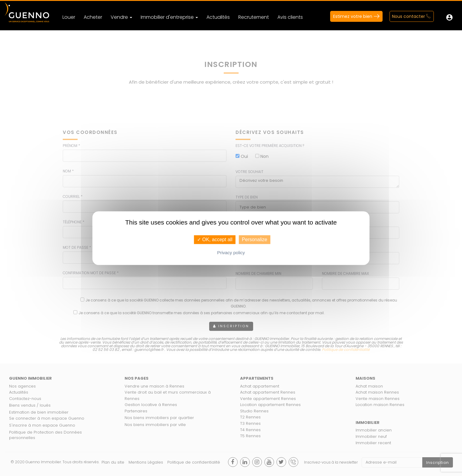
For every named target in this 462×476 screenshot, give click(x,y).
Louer (69, 17)
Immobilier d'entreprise (169, 17)
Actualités (218, 17)
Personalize (255, 240)
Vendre (121, 17)
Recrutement (254, 17)
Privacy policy (231, 253)
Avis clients (290, 17)
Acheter (93, 17)
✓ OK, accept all (215, 240)
